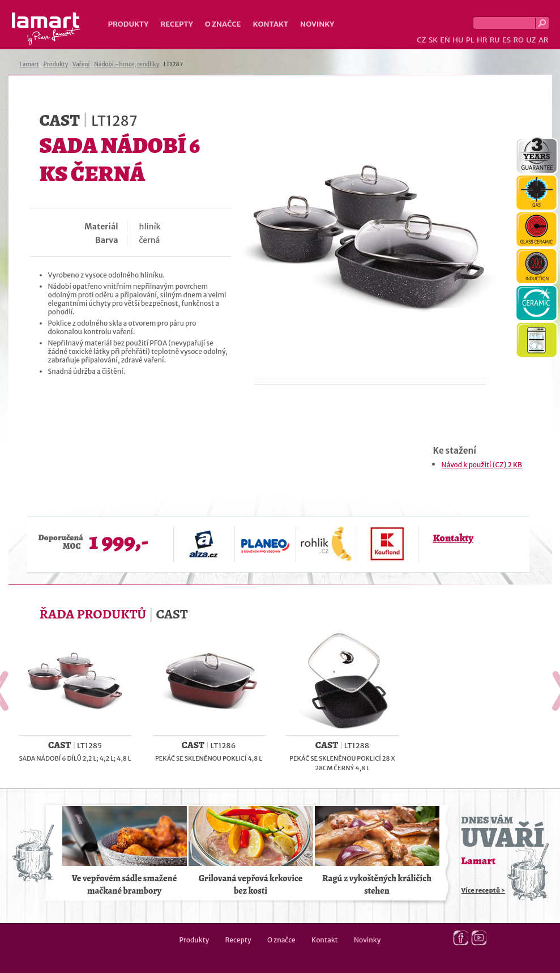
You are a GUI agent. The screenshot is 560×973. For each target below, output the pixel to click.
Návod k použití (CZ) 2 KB (482, 465)
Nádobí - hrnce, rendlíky (127, 64)
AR (544, 40)
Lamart (46, 29)
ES (506, 40)
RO (518, 40)
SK (433, 40)
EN (445, 40)
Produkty (129, 24)
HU (458, 40)
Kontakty (453, 538)
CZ (421, 40)
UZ (531, 40)
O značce (223, 24)
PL (470, 40)
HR (482, 40)
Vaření (81, 64)
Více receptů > (484, 890)
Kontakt (270, 24)
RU (495, 40)
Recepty (176, 24)
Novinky (317, 24)
